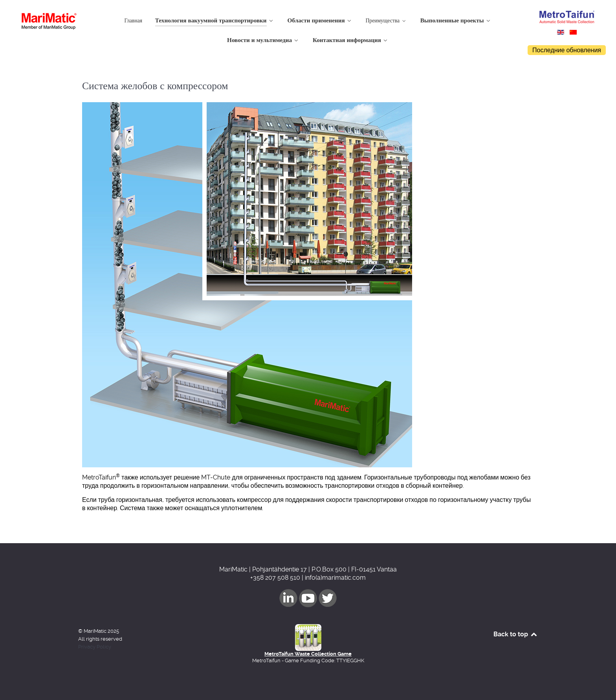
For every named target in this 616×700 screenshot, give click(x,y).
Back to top (516, 634)
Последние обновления (567, 50)
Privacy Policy (95, 647)
